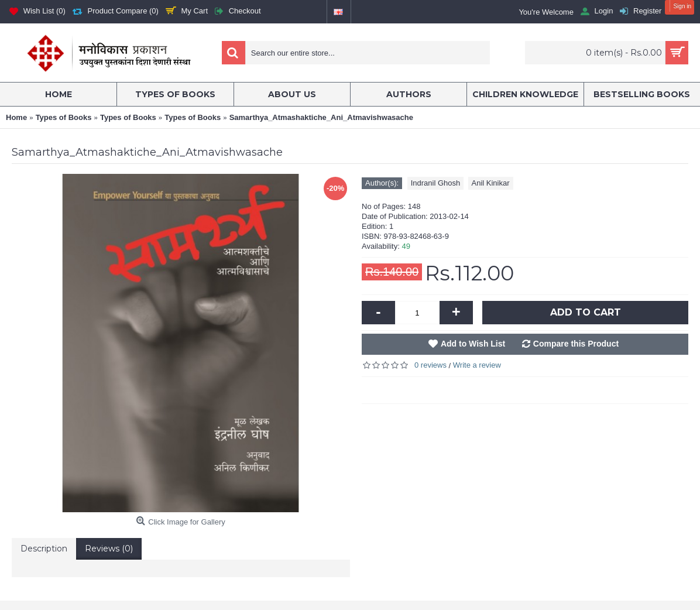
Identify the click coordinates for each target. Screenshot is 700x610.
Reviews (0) (109, 549)
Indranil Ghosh (436, 183)
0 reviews (430, 365)
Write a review (477, 365)
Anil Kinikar (491, 183)
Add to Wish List (473, 344)
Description (44, 549)
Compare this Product (576, 344)
